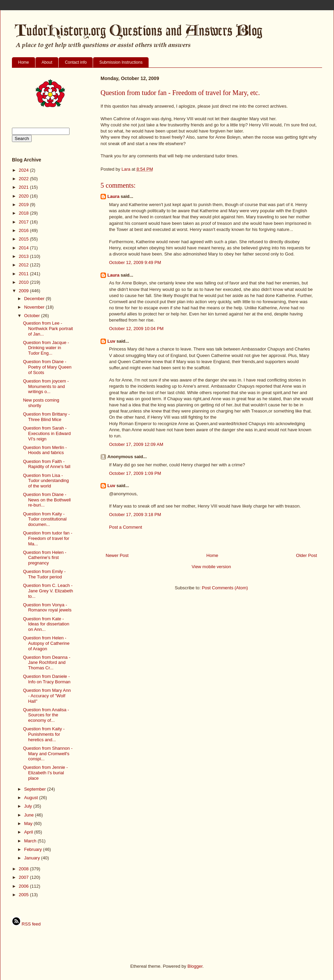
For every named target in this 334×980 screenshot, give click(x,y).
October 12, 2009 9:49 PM (135, 262)
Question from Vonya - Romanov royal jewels (47, 608)
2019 (24, 205)
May (29, 823)
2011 (24, 274)
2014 (24, 248)
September (36, 789)
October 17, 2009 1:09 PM (135, 473)
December (35, 299)
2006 (24, 886)
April (29, 832)
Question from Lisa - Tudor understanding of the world (46, 481)
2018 (24, 213)
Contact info (76, 62)
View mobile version (211, 567)
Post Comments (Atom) (225, 588)
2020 (24, 196)
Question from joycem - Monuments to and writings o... (46, 386)
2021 (24, 187)
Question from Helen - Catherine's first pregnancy (44, 558)
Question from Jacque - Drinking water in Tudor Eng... (46, 348)
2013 (24, 256)
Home (24, 62)
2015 (24, 239)
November (35, 307)
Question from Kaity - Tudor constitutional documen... (45, 519)
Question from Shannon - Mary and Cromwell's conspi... (48, 753)
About (47, 62)
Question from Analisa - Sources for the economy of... (46, 715)
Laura (113, 196)
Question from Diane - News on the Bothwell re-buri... (47, 500)
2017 (24, 222)
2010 (24, 282)
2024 (24, 170)
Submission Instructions (121, 62)
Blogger (195, 966)
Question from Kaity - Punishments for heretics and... (44, 734)
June (30, 815)
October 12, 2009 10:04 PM (136, 329)
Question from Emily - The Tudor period (44, 574)
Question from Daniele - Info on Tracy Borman (47, 679)
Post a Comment (126, 527)
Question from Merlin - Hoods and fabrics (45, 450)
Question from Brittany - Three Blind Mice (46, 417)
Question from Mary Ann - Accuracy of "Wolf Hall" (47, 696)
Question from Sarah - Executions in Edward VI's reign (47, 433)
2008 (24, 869)
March (31, 841)
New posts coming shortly (41, 403)
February (34, 849)
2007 (24, 877)
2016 (24, 230)
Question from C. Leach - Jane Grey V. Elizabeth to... (48, 591)
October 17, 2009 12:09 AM (136, 444)
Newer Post (117, 555)
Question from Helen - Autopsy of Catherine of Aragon (46, 643)
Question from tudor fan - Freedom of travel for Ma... (48, 538)
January (33, 858)
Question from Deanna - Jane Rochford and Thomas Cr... (47, 663)
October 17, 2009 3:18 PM (135, 515)
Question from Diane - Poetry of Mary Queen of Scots (47, 367)
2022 (24, 179)
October (33, 316)
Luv (111, 341)
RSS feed (26, 924)
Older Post (307, 555)
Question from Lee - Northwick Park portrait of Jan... (48, 328)
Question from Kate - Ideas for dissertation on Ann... (46, 624)
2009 (24, 291)
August (32, 798)
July (29, 806)
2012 (24, 265)
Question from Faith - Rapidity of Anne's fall (47, 464)
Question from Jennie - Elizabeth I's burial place (45, 773)
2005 (24, 895)
